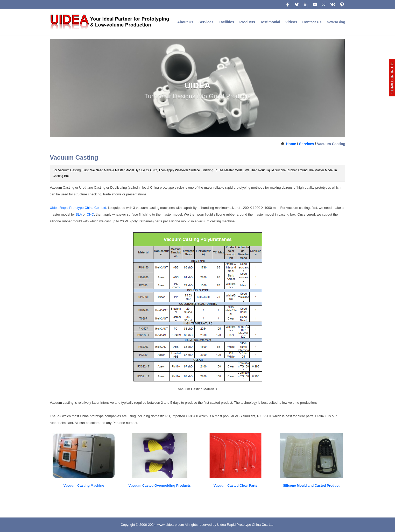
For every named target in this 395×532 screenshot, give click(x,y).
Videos (291, 22)
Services (206, 22)
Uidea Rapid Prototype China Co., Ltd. (78, 208)
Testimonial (270, 22)
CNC (90, 214)
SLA (79, 214)
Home (291, 144)
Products (247, 22)
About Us (185, 22)
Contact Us (312, 22)
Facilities (226, 22)
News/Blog (336, 22)
